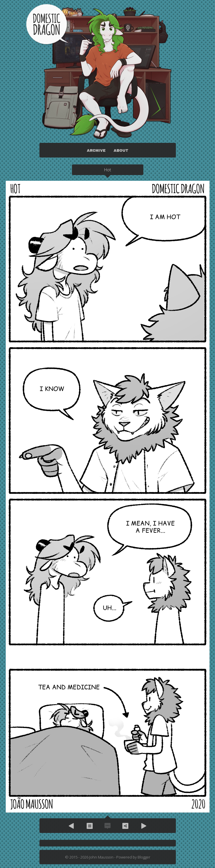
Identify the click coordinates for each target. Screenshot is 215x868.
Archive (90, 826)
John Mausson (101, 857)
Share (125, 826)
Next (143, 826)
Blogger (144, 857)
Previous (72, 826)
